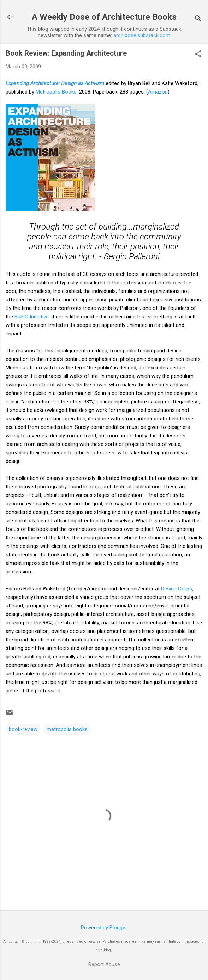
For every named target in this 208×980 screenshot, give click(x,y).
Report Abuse (104, 964)
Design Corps (177, 589)
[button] (198, 55)
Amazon (158, 92)
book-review (23, 729)
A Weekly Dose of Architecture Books (104, 17)
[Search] (198, 19)
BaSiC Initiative (32, 317)
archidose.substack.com (142, 35)
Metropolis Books (56, 92)
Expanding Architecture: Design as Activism (55, 83)
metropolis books (67, 729)
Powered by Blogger (104, 928)
